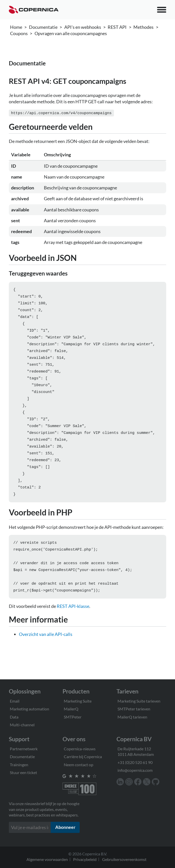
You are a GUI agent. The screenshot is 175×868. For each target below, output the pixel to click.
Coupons (19, 33)
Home (16, 27)
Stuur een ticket (23, 772)
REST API (117, 27)
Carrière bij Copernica (83, 757)
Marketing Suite (78, 701)
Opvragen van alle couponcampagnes (71, 33)
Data (14, 717)
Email (15, 701)
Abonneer (65, 827)
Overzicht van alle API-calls (46, 653)
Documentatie (43, 27)
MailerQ (71, 709)
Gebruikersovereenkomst (124, 859)
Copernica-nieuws (80, 749)
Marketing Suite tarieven (139, 701)
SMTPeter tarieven (134, 709)
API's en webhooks (83, 27)
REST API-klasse (73, 625)
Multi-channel (22, 725)
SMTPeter (73, 717)
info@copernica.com (135, 770)
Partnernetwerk (24, 749)
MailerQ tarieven (132, 717)
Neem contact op (79, 765)
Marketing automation (30, 709)
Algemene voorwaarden (47, 859)
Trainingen (19, 765)
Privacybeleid (85, 859)
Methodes (143, 27)
